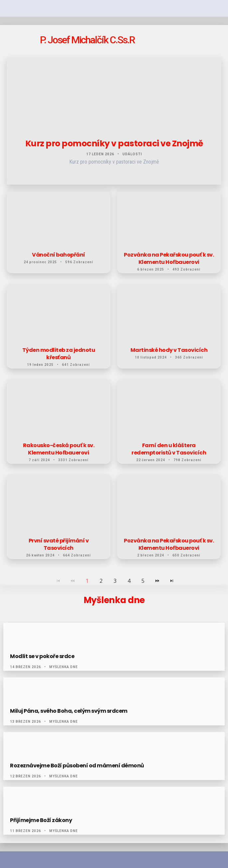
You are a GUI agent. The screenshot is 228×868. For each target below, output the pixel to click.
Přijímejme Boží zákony (41, 820)
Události (132, 154)
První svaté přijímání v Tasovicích (59, 544)
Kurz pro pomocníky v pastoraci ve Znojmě (114, 144)
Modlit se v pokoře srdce (42, 656)
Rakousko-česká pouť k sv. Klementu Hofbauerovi (59, 449)
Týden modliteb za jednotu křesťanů (59, 354)
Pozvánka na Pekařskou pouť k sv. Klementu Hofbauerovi (169, 259)
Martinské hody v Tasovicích (169, 350)
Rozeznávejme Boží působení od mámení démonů (77, 766)
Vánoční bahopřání (59, 255)
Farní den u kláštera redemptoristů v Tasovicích (169, 449)
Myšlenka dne (64, 667)
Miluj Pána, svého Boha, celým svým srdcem (69, 711)
